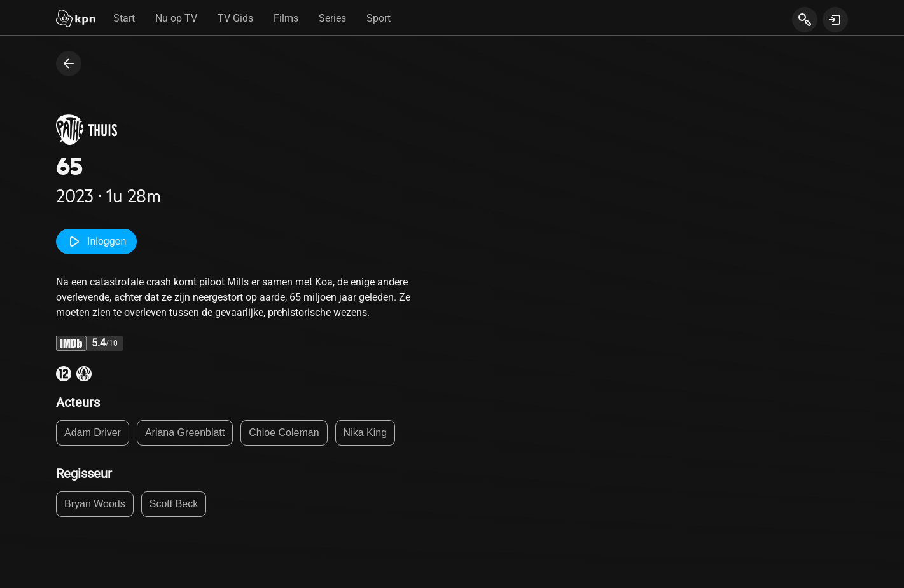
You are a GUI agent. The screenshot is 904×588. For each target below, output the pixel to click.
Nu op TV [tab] (176, 18)
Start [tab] (124, 18)
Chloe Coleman (284, 433)
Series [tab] (332, 18)
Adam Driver (93, 433)
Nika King (365, 433)
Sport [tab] (379, 18)
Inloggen (96, 242)
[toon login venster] (835, 20)
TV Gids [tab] (235, 18)
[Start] (76, 20)
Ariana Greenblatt (185, 433)
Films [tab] (286, 18)
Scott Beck (174, 504)
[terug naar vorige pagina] (69, 64)
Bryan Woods (95, 504)
